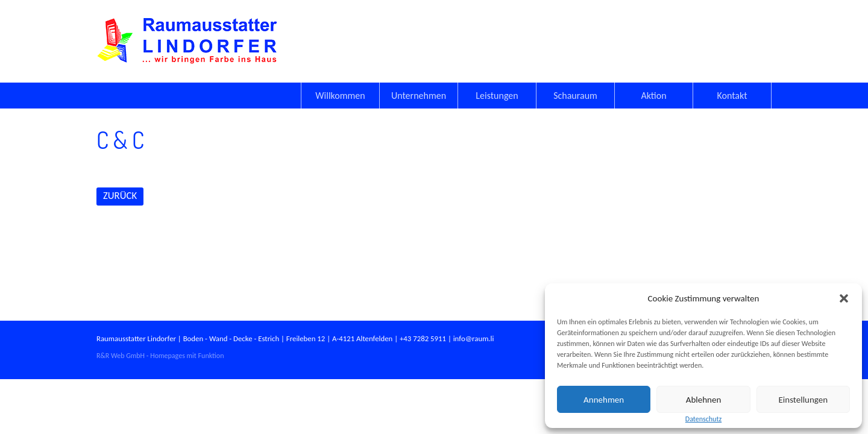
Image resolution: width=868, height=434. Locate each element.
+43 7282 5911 (423, 338)
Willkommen (340, 96)
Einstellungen (804, 400)
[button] (844, 298)
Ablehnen (704, 400)
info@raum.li (474, 338)
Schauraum (575, 96)
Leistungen (497, 96)
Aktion (653, 96)
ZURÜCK (120, 196)
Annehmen (604, 400)
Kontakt (732, 96)
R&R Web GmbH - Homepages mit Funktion (160, 356)
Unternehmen (419, 96)
